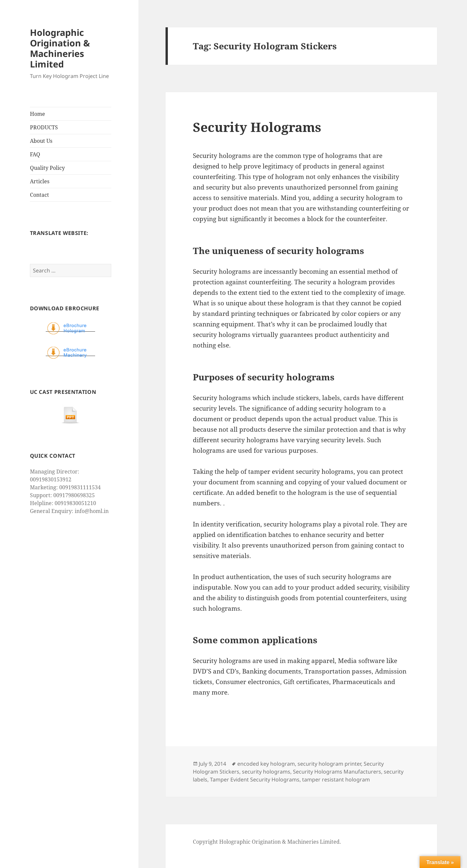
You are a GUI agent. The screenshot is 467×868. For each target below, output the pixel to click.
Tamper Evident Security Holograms (255, 779)
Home (38, 114)
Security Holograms (257, 127)
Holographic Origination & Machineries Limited (60, 48)
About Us (41, 141)
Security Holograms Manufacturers (337, 772)
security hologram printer (329, 764)
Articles (40, 181)
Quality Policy (47, 168)
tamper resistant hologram (336, 779)
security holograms (266, 772)
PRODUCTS (44, 127)
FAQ (35, 154)
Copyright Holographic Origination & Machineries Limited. (267, 842)
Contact (39, 195)
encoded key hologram (266, 764)
